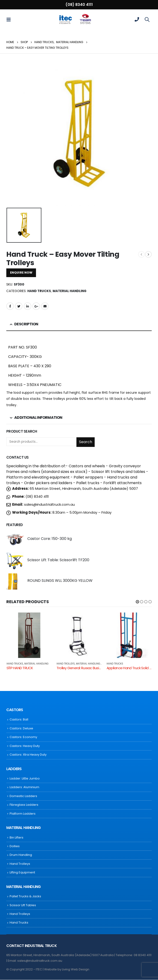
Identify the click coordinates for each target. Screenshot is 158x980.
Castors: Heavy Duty (25, 746)
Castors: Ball (19, 720)
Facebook (10, 306)
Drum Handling (21, 855)
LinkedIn (28, 306)
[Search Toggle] (147, 19)
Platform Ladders (23, 814)
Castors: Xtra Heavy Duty (28, 755)
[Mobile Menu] (10, 19)
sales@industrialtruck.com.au (49, 504)
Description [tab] (26, 324)
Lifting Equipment (22, 873)
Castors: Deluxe (21, 729)
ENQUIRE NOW (21, 273)
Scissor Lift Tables (23, 905)
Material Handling (70, 291)
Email (45, 306)
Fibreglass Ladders (24, 805)
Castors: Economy (23, 737)
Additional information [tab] (38, 418)
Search (86, 442)
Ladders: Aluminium (24, 787)
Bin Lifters (16, 837)
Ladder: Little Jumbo (25, 779)
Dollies (15, 846)
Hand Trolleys (66, 664)
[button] (137, 602)
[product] (15, 540)
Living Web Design (76, 970)
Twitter (19, 306)
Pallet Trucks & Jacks (25, 896)
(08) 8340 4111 (79, 5)
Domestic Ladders (23, 796)
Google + (36, 306)
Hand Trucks (39, 291)
